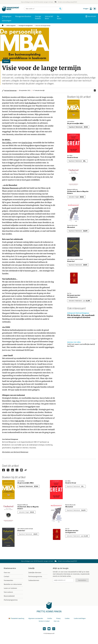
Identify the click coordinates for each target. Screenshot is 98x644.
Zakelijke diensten (35, 573)
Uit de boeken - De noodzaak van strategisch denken (81, 316)
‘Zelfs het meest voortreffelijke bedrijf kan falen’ (81, 345)
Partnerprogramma (11, 600)
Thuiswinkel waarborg (17, 618)
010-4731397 (92, 16)
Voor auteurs (8, 592)
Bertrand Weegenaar (10, 90)
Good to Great (27, 143)
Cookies (67, 618)
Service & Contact (44, 621)
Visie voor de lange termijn (43, 26)
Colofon (50, 618)
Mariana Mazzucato (10, 188)
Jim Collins (7, 143)
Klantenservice (10, 568)
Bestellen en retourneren (13, 584)
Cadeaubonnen (34, 580)
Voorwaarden (8, 580)
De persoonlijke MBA (75, 123)
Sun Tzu (16, 401)
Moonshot (71, 227)
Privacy (58, 618)
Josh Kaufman (31, 103)
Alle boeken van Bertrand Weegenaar (15, 452)
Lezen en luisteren (10, 588)
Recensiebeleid (9, 596)
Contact (7, 576)
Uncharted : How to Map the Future (78, 192)
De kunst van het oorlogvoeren (74, 296)
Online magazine (11, 26)
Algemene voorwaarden (36, 618)
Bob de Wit (20, 421)
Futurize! (71, 261)
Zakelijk (31, 568)
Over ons (7, 573)
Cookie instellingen (80, 618)
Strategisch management (26, 26)
